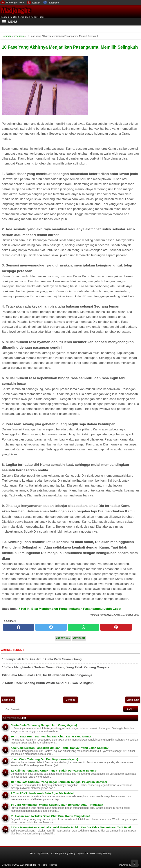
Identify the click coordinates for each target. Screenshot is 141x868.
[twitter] (51, 627)
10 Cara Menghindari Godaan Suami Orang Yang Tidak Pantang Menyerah (57, 667)
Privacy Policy (68, 853)
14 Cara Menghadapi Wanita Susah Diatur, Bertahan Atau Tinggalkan (57, 805)
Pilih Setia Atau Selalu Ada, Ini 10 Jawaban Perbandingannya (47, 675)
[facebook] (19, 627)
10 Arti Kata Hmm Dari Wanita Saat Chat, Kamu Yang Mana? (51, 736)
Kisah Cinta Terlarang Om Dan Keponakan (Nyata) (44, 759)
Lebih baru (8, 700)
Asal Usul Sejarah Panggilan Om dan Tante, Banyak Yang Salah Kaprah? (60, 748)
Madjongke (16, 11)
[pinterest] (116, 627)
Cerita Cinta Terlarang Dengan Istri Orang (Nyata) (44, 725)
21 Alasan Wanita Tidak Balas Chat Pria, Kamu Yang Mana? (51, 816)
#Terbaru (79, 638)
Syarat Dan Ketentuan (89, 853)
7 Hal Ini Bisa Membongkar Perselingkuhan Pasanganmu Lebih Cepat (70, 609)
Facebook (53, 3)
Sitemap (107, 853)
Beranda (70, 700)
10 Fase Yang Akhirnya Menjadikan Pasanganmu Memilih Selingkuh (70, 47)
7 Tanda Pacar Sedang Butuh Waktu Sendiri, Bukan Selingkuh (48, 683)
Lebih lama (133, 700)
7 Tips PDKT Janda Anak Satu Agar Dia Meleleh (43, 793)
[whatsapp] (84, 627)
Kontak (36, 3)
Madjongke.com (15, 2)
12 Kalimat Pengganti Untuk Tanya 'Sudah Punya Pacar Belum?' (54, 771)
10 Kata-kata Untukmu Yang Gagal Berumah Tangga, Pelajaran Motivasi (59, 782)
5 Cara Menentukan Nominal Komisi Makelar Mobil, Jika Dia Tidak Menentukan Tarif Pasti (71, 827)
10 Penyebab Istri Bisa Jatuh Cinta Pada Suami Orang (42, 659)
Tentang (45, 853)
